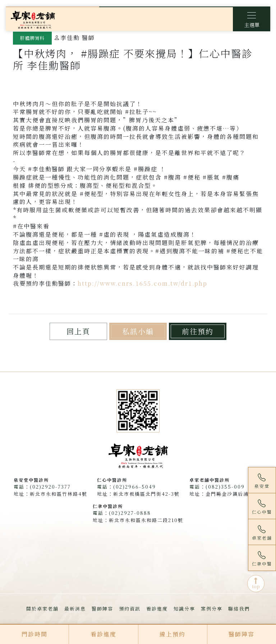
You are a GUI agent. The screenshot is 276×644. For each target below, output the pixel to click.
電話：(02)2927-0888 (122, 513)
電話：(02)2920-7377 (42, 487)
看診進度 (157, 609)
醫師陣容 (102, 609)
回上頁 (78, 331)
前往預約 (198, 331)
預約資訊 (130, 609)
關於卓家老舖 (42, 609)
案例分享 (212, 609)
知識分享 (184, 609)
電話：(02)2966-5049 (126, 487)
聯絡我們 (239, 609)
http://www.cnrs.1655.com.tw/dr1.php (142, 283)
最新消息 (75, 609)
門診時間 (34, 634)
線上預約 (172, 634)
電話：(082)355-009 (217, 487)
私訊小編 (138, 331)
